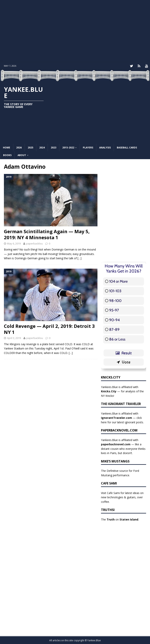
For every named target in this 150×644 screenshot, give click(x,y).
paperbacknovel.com (116, 444)
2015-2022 (68, 147)
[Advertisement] (75, 31)
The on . (120, 519)
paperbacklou (34, 243)
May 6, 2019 (14, 243)
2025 (30, 147)
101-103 (115, 291)
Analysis (105, 147)
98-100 (115, 300)
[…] (79, 258)
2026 (19, 147)
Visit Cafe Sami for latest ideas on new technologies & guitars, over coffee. (122, 497)
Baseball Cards (127, 147)
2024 (42, 147)
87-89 (114, 329)
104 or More (118, 281)
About (22, 155)
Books (7, 155)
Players (88, 147)
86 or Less (117, 339)
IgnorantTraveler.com (117, 417)
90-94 (114, 320)
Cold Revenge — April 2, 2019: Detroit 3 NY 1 (49, 329)
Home (7, 147)
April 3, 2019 (14, 338)
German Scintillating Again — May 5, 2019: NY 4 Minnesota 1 (47, 234)
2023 (54, 147)
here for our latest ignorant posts (122, 422)
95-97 (114, 310)
